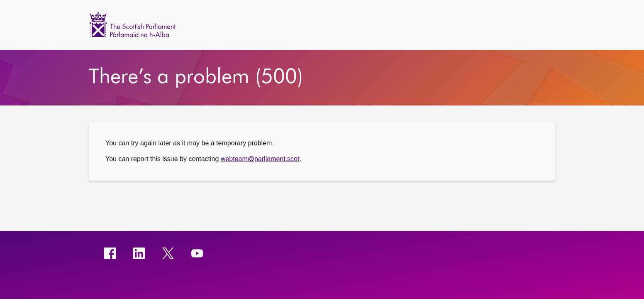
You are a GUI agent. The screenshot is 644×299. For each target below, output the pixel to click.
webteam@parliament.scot (260, 159)
